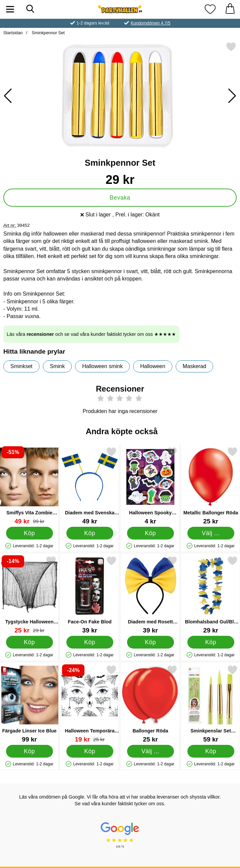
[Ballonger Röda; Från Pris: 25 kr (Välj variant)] (150, 704)
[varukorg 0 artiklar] (230, 9)
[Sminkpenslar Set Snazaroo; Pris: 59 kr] (211, 704)
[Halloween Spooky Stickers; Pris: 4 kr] (150, 486)
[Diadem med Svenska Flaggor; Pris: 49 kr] (90, 486)
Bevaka (120, 198)
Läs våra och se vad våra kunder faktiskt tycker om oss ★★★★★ (91, 334)
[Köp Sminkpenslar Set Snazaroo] (211, 751)
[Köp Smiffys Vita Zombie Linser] (29, 533)
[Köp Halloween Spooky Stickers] (150, 533)
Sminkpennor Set (48, 33)
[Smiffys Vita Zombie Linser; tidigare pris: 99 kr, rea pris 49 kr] (29, 486)
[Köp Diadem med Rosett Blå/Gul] (150, 642)
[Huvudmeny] (10, 9)
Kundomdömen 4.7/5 (151, 23)
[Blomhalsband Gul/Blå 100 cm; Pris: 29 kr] (211, 595)
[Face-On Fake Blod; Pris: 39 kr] (90, 595)
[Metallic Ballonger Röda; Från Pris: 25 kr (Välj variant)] (211, 486)
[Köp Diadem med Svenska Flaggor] (90, 533)
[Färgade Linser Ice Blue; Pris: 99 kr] (29, 704)
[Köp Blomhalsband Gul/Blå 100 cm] (211, 642)
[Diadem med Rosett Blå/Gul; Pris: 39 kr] (150, 595)
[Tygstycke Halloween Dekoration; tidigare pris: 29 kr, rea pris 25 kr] (29, 595)
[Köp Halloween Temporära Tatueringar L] (90, 751)
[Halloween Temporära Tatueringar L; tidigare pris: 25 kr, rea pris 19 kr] (90, 704)
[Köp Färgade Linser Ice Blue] (29, 751)
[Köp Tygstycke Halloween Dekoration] (29, 642)
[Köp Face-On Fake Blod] (90, 642)
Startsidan (13, 33)
